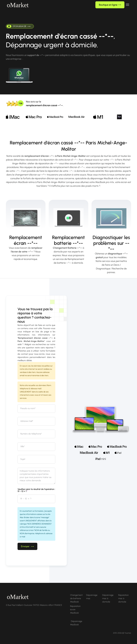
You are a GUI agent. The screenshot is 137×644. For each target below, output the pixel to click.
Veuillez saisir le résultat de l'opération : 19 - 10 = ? (36, 490)
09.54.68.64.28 (19, 26)
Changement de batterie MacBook (76, 598)
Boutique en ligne (110, 5)
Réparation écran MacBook (75, 609)
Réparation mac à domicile (123, 598)
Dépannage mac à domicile (108, 598)
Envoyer (27, 546)
